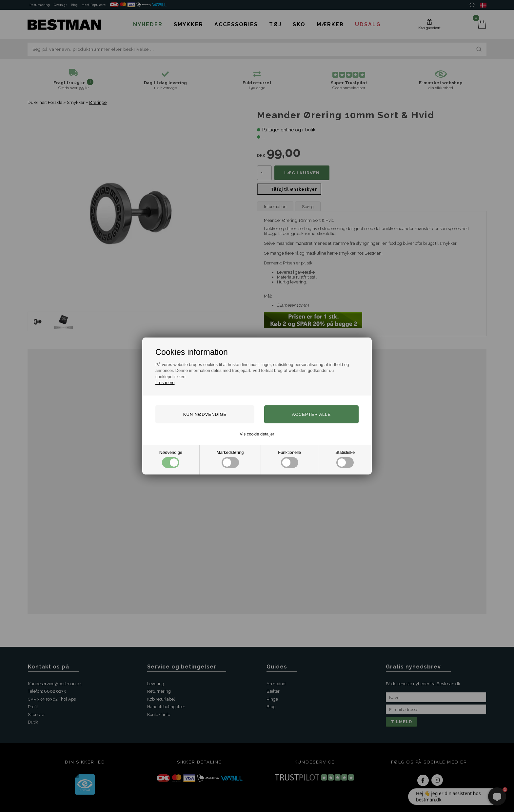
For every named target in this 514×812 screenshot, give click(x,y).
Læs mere (165, 383)
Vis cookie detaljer (257, 434)
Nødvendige (171, 459)
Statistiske (345, 459)
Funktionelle (289, 459)
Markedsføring (230, 459)
